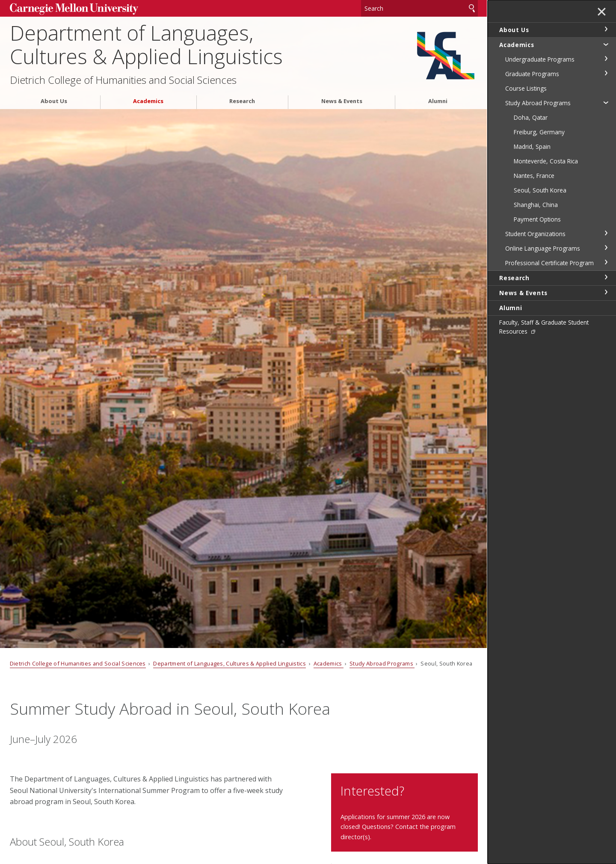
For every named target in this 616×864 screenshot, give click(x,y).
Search (472, 8)
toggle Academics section (606, 44)
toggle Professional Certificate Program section (606, 262)
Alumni (438, 101)
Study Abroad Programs (382, 663)
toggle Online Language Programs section (606, 248)
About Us (54, 101)
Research (242, 101)
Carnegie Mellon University (74, 9)
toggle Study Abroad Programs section (606, 102)
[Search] (420, 8)
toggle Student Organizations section (606, 233)
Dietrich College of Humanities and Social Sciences (123, 80)
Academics (148, 101)
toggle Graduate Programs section (606, 73)
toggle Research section (606, 277)
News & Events (342, 101)
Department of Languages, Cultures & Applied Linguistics (146, 44)
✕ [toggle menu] (602, 12)
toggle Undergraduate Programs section (606, 59)
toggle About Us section (606, 29)
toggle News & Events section (606, 292)
